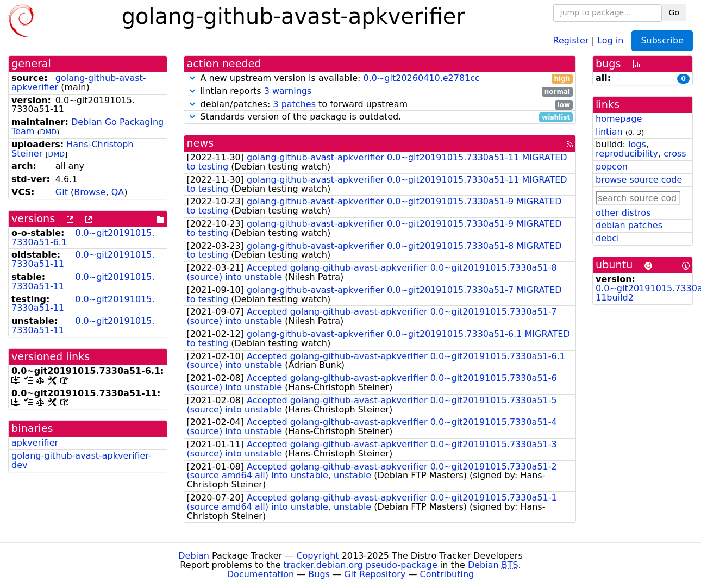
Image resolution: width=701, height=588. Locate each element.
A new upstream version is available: (380, 79)
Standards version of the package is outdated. (380, 117)
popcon (612, 167)
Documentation (261, 574)
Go (674, 12)
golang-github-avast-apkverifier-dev (82, 460)
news (201, 143)
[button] (192, 78)
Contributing (447, 574)
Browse (90, 192)
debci (607, 238)
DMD (48, 132)
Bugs (319, 574)
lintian (609, 132)
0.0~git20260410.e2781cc (421, 78)
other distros (623, 213)
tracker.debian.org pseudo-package (361, 565)
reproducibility (627, 154)
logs (637, 144)
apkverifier (35, 443)
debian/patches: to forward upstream (380, 105)
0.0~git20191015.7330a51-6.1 (83, 237)
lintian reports (380, 92)
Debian (194, 556)
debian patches (629, 225)
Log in (610, 40)
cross (675, 154)
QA (118, 192)
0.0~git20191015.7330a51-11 (83, 259)
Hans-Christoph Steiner (72, 149)
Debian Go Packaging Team (87, 127)
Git (62, 192)
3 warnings (288, 91)
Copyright (317, 556)
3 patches (294, 104)
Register (571, 40)
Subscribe (662, 40)
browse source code (639, 180)
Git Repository (375, 574)
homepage (619, 119)
